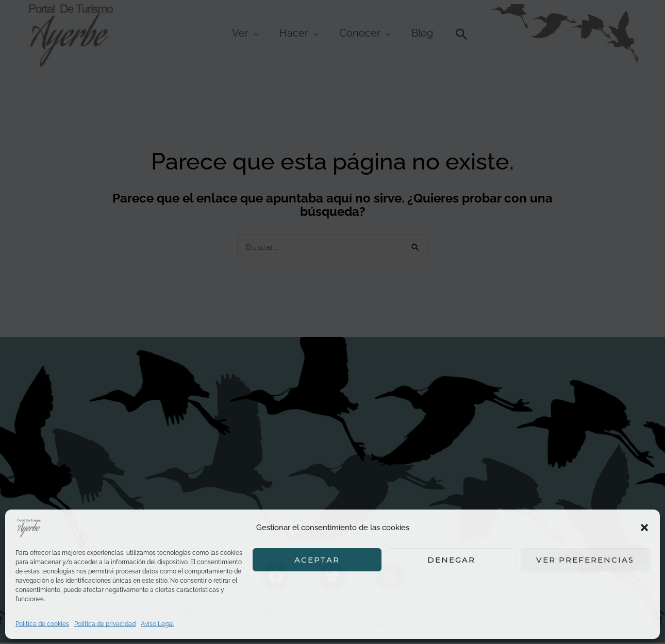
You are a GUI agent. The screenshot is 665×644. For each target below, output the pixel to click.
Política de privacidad (105, 624)
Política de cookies (42, 624)
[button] (644, 528)
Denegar (451, 560)
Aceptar (317, 560)
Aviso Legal (157, 624)
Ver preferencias (585, 560)
